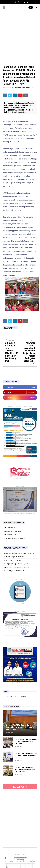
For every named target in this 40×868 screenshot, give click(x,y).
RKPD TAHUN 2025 (9, 528)
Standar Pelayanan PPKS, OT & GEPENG (16, 571)
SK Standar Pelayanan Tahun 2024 (14, 557)
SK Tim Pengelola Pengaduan (13, 560)
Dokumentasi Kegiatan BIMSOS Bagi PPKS (16, 567)
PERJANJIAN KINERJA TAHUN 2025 (14, 538)
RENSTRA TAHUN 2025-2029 (12, 531)
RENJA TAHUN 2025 (10, 535)
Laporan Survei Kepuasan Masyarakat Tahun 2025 (19, 553)
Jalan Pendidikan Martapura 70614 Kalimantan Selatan (20, 697)
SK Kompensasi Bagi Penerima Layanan (16, 564)
